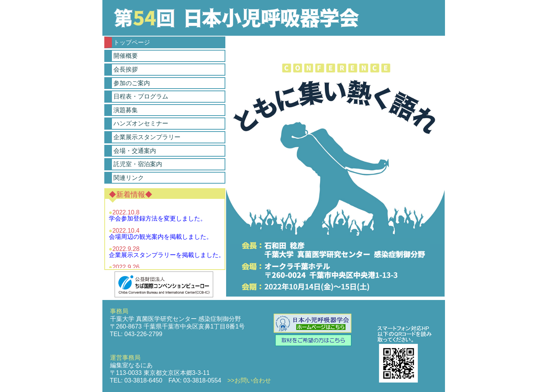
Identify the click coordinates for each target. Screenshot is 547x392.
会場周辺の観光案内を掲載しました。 (161, 237)
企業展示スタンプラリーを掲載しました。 (167, 255)
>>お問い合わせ (249, 380)
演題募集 (126, 110)
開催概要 (126, 56)
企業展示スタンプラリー (147, 137)
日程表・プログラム (141, 96)
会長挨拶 (126, 69)
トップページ (132, 42)
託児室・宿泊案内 (138, 164)
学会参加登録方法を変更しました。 (158, 218)
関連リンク (129, 178)
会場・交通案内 (135, 151)
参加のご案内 (132, 83)
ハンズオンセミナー (141, 123)
